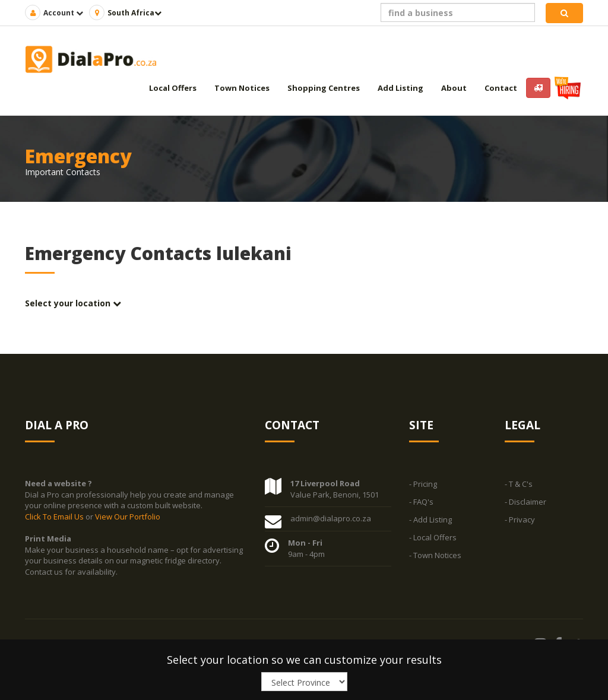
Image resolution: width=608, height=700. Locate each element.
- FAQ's (421, 502)
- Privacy (520, 520)
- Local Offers (433, 538)
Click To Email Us (55, 517)
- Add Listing (430, 520)
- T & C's (519, 484)
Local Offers (173, 88)
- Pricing (423, 484)
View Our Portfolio (128, 517)
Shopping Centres (324, 88)
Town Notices (242, 88)
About (454, 88)
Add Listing (400, 88)
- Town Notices (435, 556)
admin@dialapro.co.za (331, 519)
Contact (501, 88)
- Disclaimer (525, 502)
